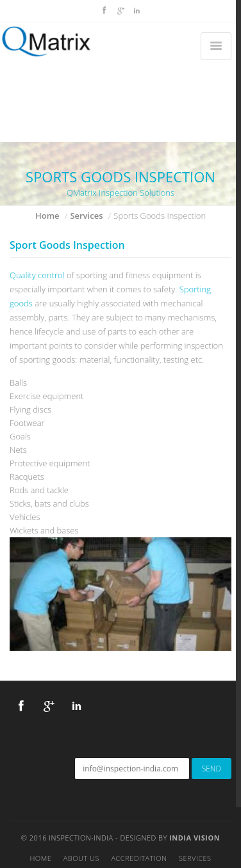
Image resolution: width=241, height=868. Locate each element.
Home (47, 216)
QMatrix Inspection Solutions (120, 193)
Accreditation (139, 858)
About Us (81, 858)
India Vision (195, 838)
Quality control (37, 275)
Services (86, 216)
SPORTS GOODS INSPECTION (120, 177)
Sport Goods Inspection (67, 245)
